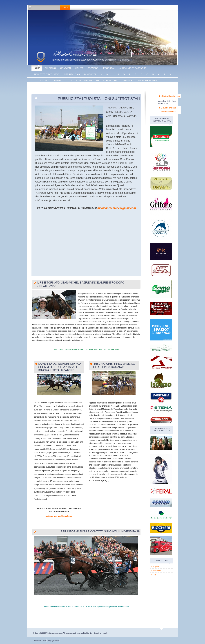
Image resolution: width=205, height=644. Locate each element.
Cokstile (127, 81)
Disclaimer (98, 633)
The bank (64, 87)
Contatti (65, 68)
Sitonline (89, 633)
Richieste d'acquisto (46, 74)
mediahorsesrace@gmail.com (117, 208)
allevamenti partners (133, 68)
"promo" (58, 81)
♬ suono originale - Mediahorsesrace (169, 110)
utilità (79, 68)
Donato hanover (147, 81)
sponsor (93, 68)
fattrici (44, 81)
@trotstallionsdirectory (171, 96)
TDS (70, 81)
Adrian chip (110, 81)
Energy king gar (44, 87)
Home (37, 68)
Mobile (105, 633)
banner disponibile (98, 87)
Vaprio (78, 87)
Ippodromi (109, 68)
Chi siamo (50, 68)
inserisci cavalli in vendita (80, 74)
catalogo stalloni (87, 81)
